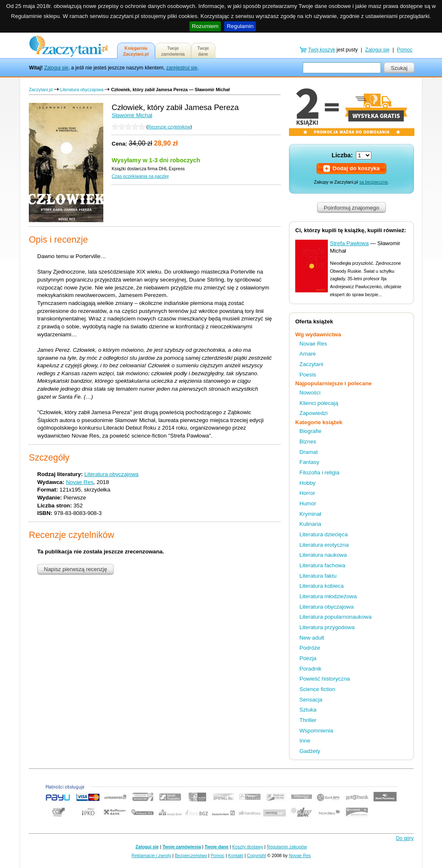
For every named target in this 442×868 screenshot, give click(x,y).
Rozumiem (205, 26)
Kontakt (236, 855)
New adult (312, 638)
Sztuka (308, 710)
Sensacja (311, 700)
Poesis (308, 375)
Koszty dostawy (248, 847)
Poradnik (310, 669)
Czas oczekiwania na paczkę (140, 176)
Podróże (310, 648)
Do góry (405, 838)
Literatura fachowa (322, 565)
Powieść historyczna (325, 679)
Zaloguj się (56, 68)
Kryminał (310, 514)
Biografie (310, 431)
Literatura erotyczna (324, 545)
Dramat (309, 452)
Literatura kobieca (322, 586)
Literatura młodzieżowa (328, 596)
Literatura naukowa (323, 555)
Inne (305, 741)
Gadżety (310, 751)
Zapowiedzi (313, 413)
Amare (308, 354)
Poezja (308, 658)
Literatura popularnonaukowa (336, 617)
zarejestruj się (182, 68)
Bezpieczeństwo (191, 855)
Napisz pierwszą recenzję (75, 569)
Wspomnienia (316, 731)
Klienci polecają (319, 403)
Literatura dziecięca (324, 534)
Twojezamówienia (173, 51)
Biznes (308, 442)
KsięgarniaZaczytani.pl (136, 51)
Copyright (256, 855)
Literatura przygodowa (327, 627)
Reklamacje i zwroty (152, 855)
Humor (308, 503)
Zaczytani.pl (41, 90)
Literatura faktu (318, 576)
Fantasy (309, 462)
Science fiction (317, 689)
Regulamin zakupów (287, 847)
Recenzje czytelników (169, 127)
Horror (307, 493)
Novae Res (80, 482)
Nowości (310, 393)
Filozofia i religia (319, 472)
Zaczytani (311, 364)
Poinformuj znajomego (351, 208)
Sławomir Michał (132, 115)
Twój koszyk (322, 50)
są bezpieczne (373, 182)
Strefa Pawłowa (349, 243)
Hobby (308, 483)
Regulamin (240, 26)
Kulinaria (310, 524)
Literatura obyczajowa (82, 90)
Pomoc (405, 50)
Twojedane (203, 51)
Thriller (308, 720)
